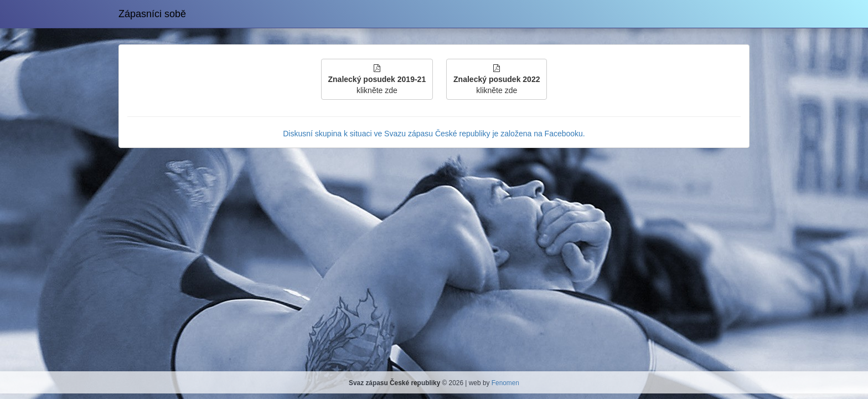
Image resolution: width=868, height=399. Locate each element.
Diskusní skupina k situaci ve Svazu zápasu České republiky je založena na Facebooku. (434, 134)
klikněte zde (377, 80)
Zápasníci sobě (152, 14)
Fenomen (505, 383)
